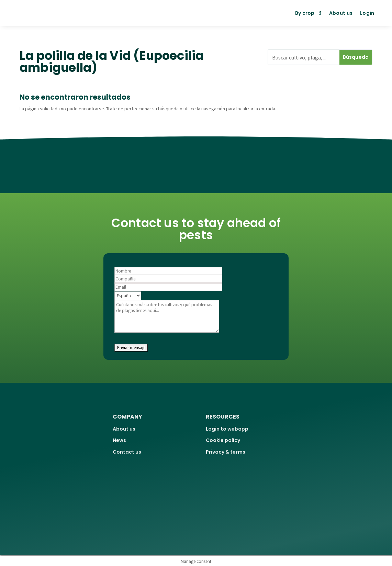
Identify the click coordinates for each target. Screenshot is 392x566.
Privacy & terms (226, 452)
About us (341, 13)
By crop (305, 13)
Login (367, 13)
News (119, 440)
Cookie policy (223, 440)
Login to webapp (227, 429)
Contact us (127, 452)
